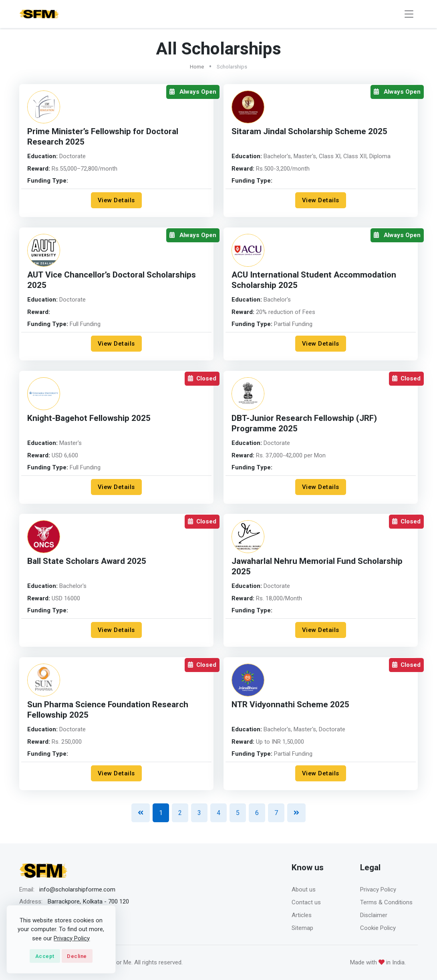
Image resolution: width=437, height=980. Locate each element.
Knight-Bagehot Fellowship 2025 (89, 418)
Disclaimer (374, 915)
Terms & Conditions (386, 902)
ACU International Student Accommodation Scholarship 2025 (314, 280)
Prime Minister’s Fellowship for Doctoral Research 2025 (103, 137)
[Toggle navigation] (409, 14)
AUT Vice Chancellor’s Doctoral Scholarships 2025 (112, 280)
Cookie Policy (378, 928)
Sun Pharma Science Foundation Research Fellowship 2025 (108, 710)
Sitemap (302, 928)
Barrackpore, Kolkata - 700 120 (88, 902)
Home (197, 67)
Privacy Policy (378, 889)
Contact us (306, 902)
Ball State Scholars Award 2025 (87, 561)
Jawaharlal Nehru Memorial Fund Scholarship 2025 (317, 566)
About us (304, 889)
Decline (77, 956)
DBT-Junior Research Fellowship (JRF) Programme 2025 (304, 424)
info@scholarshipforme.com (77, 889)
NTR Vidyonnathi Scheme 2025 (291, 705)
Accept (45, 956)
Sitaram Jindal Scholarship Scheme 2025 (309, 132)
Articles (302, 915)
